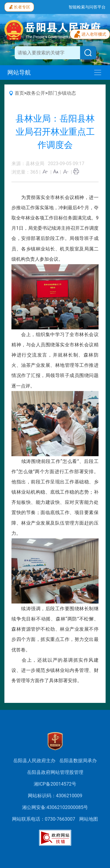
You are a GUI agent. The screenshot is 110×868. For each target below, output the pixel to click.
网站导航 (19, 72)
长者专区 (19, 6)
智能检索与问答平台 (87, 7)
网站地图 (89, 819)
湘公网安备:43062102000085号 (55, 807)
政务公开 (36, 93)
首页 (19, 93)
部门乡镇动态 (62, 93)
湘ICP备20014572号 (55, 784)
